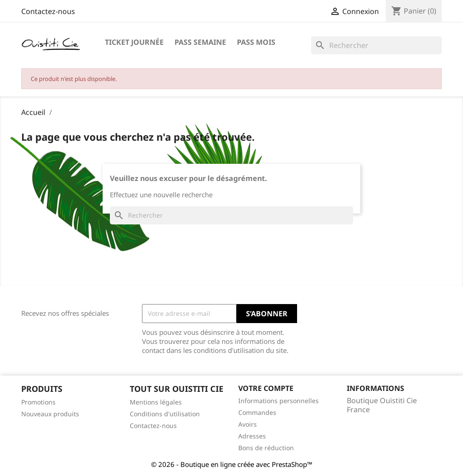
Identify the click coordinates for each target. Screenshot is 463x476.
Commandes (257, 412)
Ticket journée (134, 42)
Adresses (252, 436)
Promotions (38, 402)
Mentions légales (156, 402)
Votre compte (266, 388)
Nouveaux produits (50, 414)
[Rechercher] (376, 45)
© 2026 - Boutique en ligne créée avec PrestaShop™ (232, 464)
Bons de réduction (266, 448)
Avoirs (248, 424)
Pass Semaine (200, 42)
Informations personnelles (279, 401)
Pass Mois (256, 42)
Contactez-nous (48, 11)
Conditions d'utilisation (165, 414)
